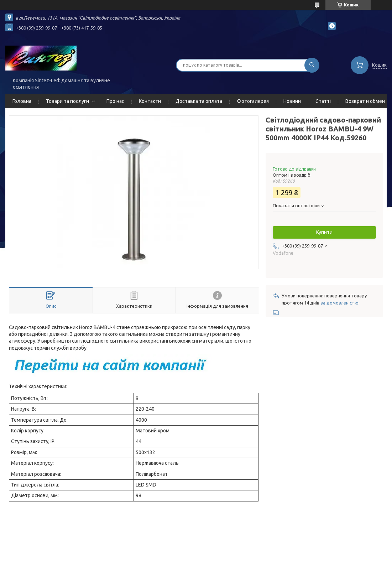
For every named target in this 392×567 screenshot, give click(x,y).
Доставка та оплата (199, 101)
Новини (292, 101)
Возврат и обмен (365, 101)
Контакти (150, 101)
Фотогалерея (253, 101)
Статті (323, 101)
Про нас (115, 101)
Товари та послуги (67, 101)
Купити (324, 232)
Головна (22, 101)
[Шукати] (312, 65)
